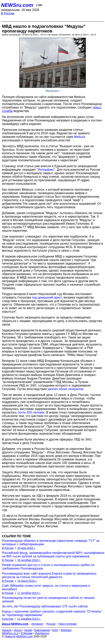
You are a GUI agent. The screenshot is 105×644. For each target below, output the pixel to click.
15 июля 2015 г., (27, 581)
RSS (55, 630)
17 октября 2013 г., (29, 593)
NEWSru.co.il (10, 633)
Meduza (79, 137)
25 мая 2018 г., (27, 548)
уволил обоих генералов (66, 389)
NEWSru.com (17, 5)
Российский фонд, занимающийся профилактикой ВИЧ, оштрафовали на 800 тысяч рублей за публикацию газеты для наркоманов (53, 555)
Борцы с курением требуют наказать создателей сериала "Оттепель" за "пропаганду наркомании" (52, 613)
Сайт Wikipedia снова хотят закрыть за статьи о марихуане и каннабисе (46, 587)
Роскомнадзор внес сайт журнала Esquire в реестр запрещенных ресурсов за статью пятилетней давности (49, 575)
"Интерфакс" (46, 170)
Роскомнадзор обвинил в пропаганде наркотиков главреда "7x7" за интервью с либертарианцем (51, 542)
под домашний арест (47, 297)
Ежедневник (42, 630)
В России (8, 13)
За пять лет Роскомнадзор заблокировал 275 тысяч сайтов (45, 606)
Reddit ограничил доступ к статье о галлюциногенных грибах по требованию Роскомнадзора (48, 567)
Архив (28, 630)
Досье (18, 630)
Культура (8, 619)
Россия (51, 624)
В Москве (27, 633)
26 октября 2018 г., (29, 560)
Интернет (37, 624)
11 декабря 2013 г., (29, 619)
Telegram (66, 630)
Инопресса (42, 633)
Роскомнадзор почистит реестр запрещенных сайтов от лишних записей (48, 600)
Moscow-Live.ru (52, 91)
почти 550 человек (31, 412)
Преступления (68, 624)
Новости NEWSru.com (19, 636)
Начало (7, 630)
